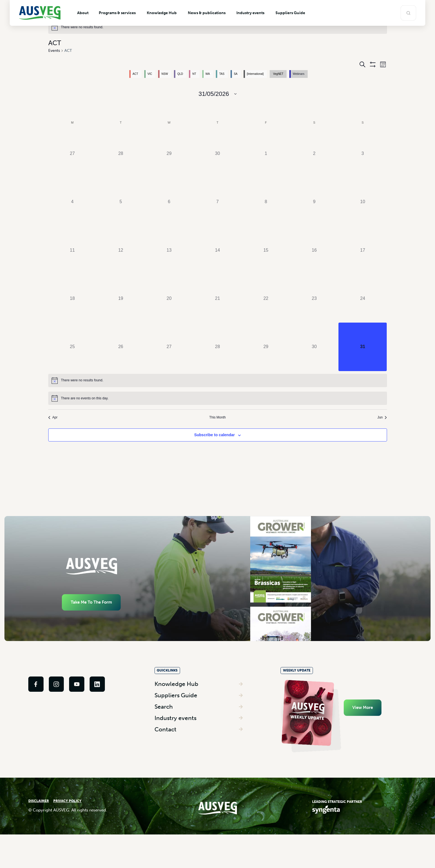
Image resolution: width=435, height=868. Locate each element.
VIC (150, 74)
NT (194, 74)
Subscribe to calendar (214, 435)
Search (164, 734)
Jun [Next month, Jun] (382, 417)
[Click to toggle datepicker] (217, 94)
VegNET (278, 74)
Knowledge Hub (176, 712)
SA (236, 74)
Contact (165, 757)
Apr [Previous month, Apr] (53, 417)
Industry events (175, 746)
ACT (135, 74)
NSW (165, 74)
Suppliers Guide (176, 723)
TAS (222, 74)
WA (208, 74)
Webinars (299, 74)
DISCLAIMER (39, 832)
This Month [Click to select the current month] (217, 417)
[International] (255, 74)
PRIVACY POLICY (67, 832)
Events (54, 51)
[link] (36, 714)
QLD (180, 74)
